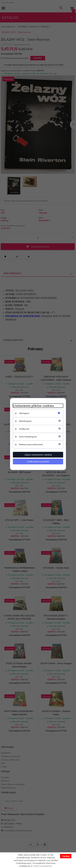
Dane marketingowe (28, 437)
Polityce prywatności (42, 866)
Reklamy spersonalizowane (31, 444)
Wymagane (24, 413)
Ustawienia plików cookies (33, 406)
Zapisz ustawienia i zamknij (38, 455)
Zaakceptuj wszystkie (38, 461)
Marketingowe (25, 421)
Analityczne (24, 429)
